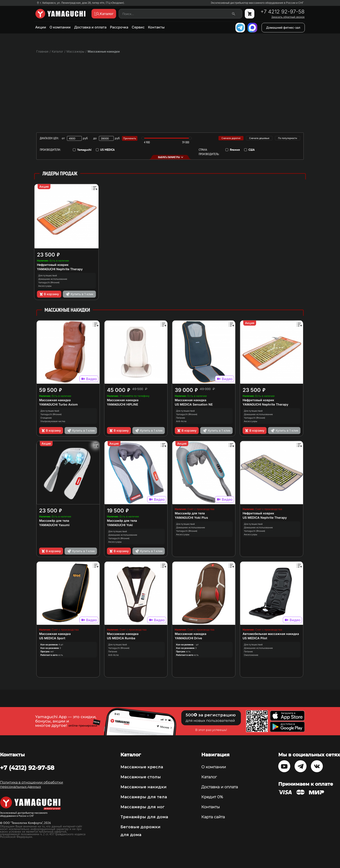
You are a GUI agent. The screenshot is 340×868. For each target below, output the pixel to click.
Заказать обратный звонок (288, 17)
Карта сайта (213, 817)
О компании (60, 27)
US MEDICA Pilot (255, 638)
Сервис (138, 27)
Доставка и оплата (90, 27)
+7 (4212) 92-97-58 (27, 768)
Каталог (209, 777)
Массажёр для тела (54, 521)
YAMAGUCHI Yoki (120, 525)
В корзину (49, 294)
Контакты (156, 27)
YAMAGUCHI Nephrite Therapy (60, 269)
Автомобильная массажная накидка (271, 634)
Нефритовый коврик (53, 265)
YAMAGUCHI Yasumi (54, 525)
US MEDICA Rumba (121, 638)
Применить (130, 138)
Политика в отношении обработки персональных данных (32, 784)
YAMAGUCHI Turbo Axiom (58, 404)
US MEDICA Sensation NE (194, 404)
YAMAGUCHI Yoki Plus (191, 518)
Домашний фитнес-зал (283, 27)
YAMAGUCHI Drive (188, 638)
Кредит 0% (212, 797)
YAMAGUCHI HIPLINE (122, 404)
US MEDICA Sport (52, 638)
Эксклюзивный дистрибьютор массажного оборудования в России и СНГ (257, 3)
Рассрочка (119, 27)
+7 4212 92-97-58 (282, 12)
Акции (41, 27)
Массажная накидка (55, 400)
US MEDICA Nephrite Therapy (265, 518)
